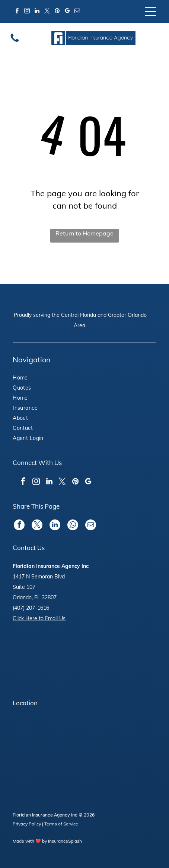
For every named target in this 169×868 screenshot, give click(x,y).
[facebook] (17, 12)
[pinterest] (57, 12)
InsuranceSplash (65, 841)
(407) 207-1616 (31, 608)
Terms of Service (61, 824)
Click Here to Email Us (39, 618)
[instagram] (27, 12)
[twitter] (47, 12)
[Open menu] (150, 12)
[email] (77, 12)
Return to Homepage (84, 233)
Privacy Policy (27, 824)
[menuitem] (38, 379)
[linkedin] (37, 12)
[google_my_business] (67, 12)
